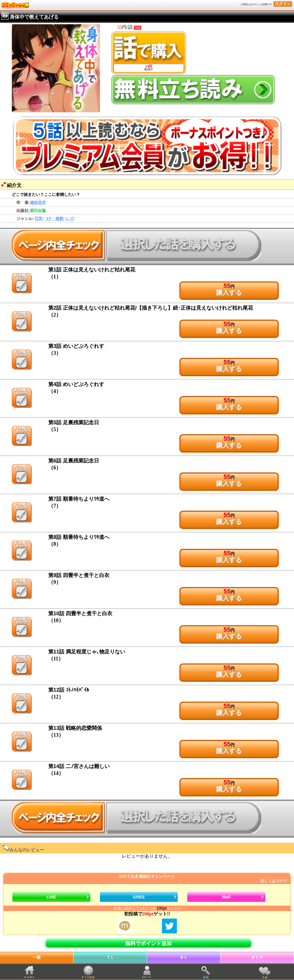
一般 (37, 957)
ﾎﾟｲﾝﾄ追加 (88, 977)
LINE (51, 897)
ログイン (283, 4)
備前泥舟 (38, 203)
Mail (226, 897)
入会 (265, 977)
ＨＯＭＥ (29, 977)
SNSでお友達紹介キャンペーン (146, 879)
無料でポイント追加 (148, 944)
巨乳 (39, 219)
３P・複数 (54, 219)
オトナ (257, 957)
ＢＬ (184, 957)
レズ (69, 219)
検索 (206, 977)
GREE (139, 897)
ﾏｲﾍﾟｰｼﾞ (147, 977)
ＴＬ (110, 957)
